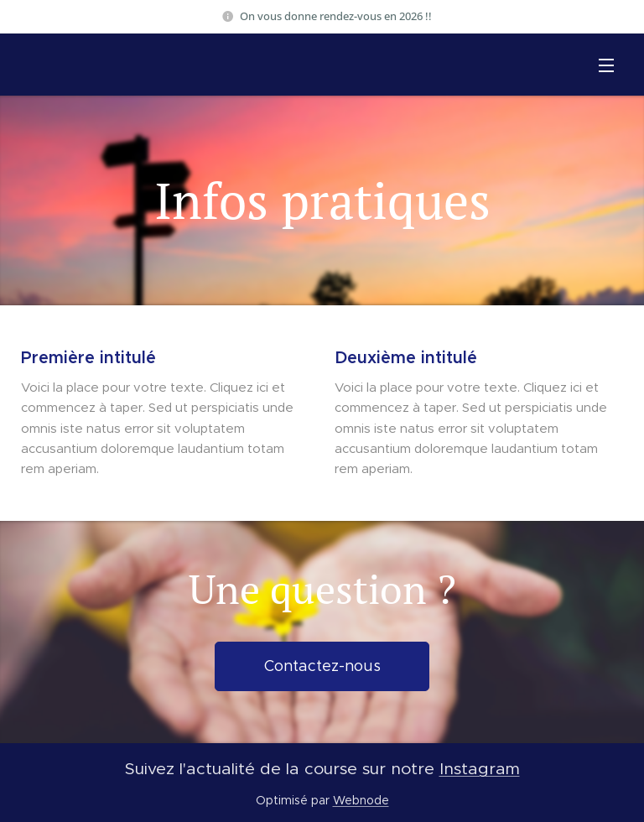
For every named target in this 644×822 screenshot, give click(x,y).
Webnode (361, 800)
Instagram (480, 768)
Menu (606, 65)
